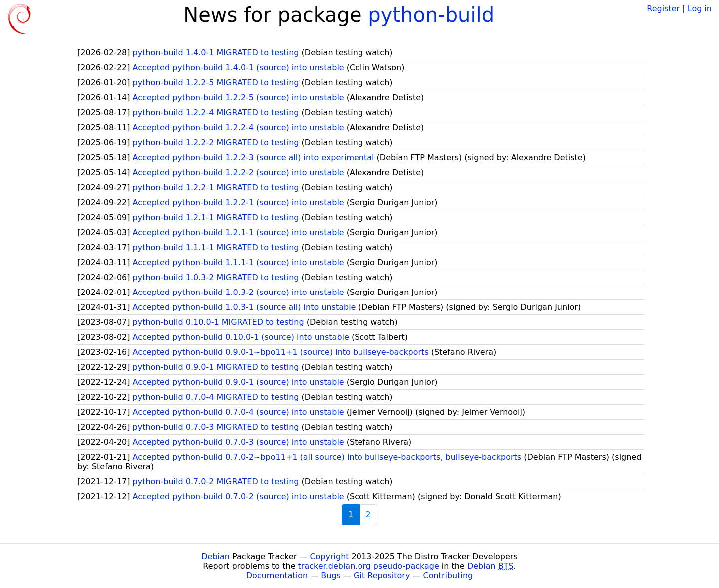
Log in (700, 9)
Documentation (277, 575)
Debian (215, 556)
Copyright (329, 556)
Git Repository (382, 575)
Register (663, 9)
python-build (431, 15)
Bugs (331, 575)
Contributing (448, 575)
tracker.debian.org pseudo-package (369, 566)
